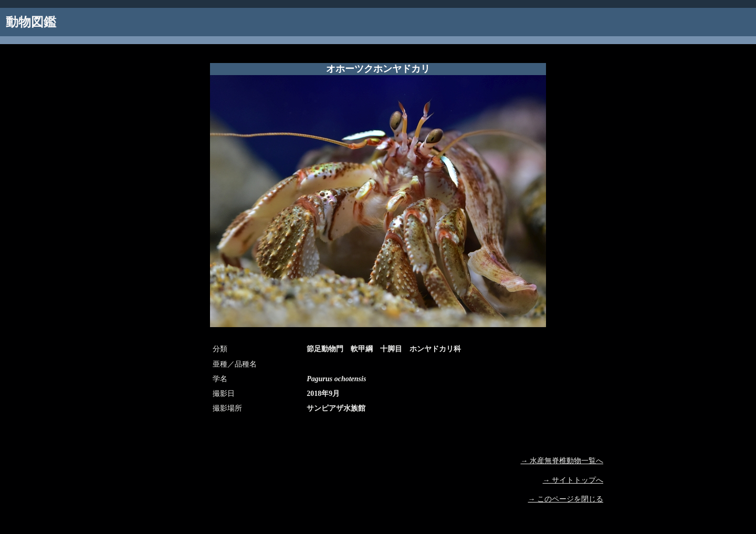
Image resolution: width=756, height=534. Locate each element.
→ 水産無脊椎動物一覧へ (562, 461)
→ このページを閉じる (566, 499)
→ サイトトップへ (573, 480)
